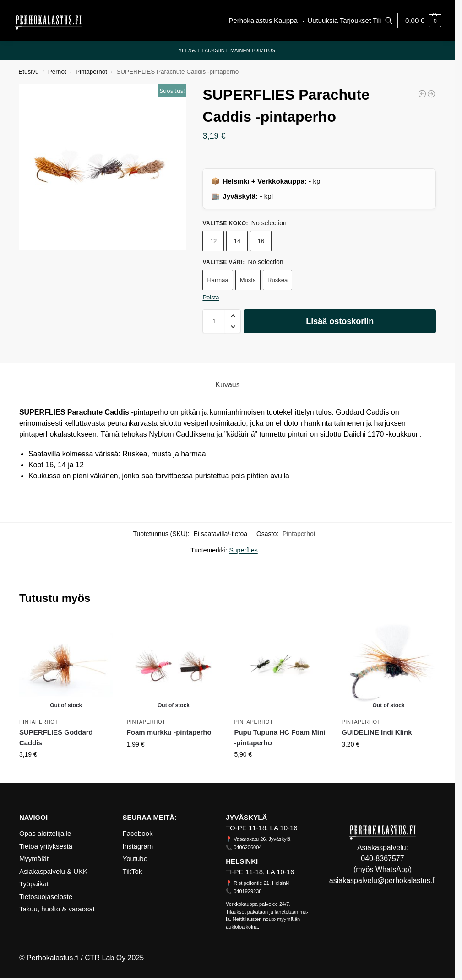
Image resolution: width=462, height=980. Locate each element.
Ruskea (277, 280)
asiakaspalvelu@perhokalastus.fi (383, 880)
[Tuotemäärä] (214, 321)
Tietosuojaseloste (46, 896)
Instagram (138, 846)
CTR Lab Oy (105, 958)
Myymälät (34, 858)
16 (261, 241)
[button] (423, 21)
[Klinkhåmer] (422, 94)
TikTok (133, 871)
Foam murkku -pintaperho (169, 732)
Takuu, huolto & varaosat (57, 909)
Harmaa (217, 280)
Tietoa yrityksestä (46, 846)
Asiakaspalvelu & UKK (53, 871)
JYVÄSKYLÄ (246, 817)
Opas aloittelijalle (45, 833)
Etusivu (28, 72)
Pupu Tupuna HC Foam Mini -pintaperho (280, 737)
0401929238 (247, 891)
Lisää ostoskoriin (340, 321)
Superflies (244, 550)
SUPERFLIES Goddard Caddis (56, 737)
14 (237, 241)
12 (213, 241)
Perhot (57, 72)
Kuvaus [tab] (227, 385)
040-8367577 (382, 858)
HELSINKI (242, 861)
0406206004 (247, 847)
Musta (248, 280)
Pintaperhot (91, 72)
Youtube (135, 858)
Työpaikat (34, 884)
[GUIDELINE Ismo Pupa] (431, 94)
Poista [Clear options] (211, 297)
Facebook (138, 833)
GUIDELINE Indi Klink (377, 732)
